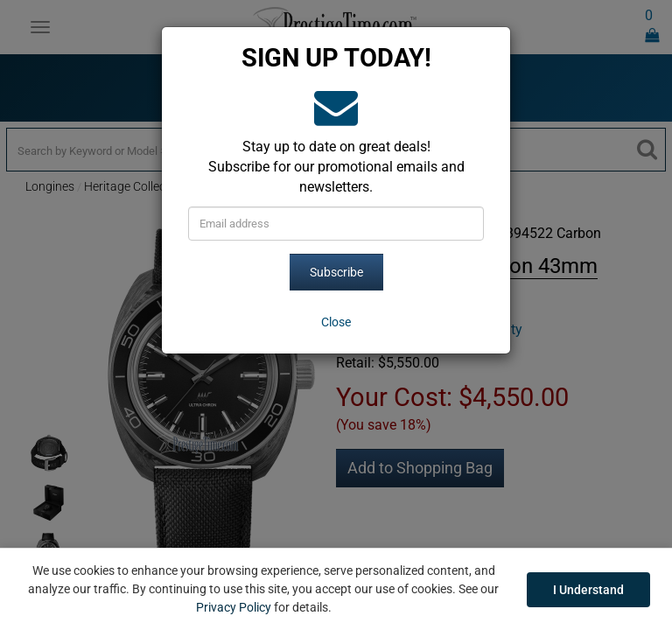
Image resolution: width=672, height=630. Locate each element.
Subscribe (336, 272)
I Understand (588, 590)
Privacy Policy (234, 607)
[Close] (336, 322)
